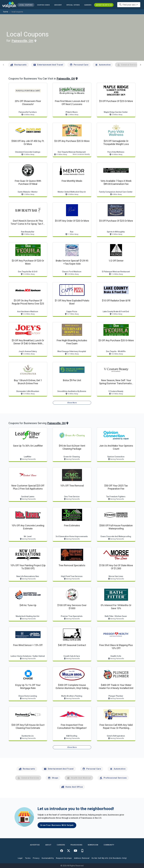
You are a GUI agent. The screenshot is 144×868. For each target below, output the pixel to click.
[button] (73, 5)
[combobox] (129, 5)
